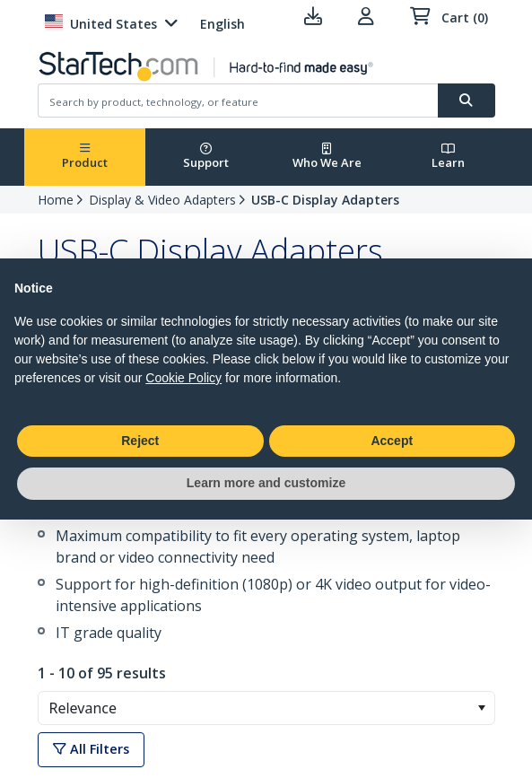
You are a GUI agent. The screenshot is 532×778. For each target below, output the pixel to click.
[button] (481, 708)
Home (56, 200)
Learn (448, 157)
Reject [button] (140, 441)
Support (206, 157)
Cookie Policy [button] (183, 378)
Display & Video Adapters (162, 200)
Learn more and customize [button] (266, 483)
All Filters (91, 749)
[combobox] (266, 708)
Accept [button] (392, 441)
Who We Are (327, 157)
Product (85, 157)
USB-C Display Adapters (325, 200)
